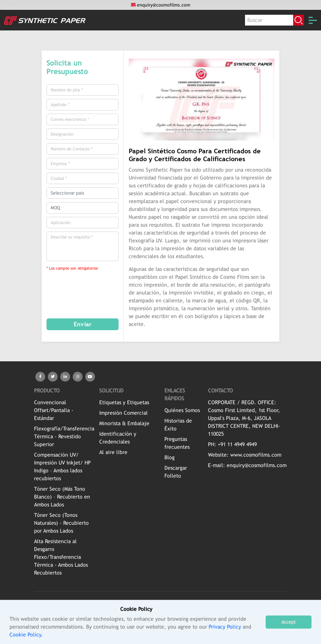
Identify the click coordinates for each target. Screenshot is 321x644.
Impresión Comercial (123, 413)
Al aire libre (113, 452)
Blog (170, 457)
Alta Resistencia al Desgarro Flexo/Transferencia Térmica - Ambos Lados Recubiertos (61, 557)
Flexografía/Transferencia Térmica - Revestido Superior (64, 436)
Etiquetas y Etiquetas (124, 402)
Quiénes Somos (182, 410)
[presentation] (90, 290)
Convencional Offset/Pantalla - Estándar (54, 410)
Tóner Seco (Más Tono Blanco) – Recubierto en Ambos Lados (62, 497)
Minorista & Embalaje (124, 423)
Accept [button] (289, 622)
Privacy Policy (225, 627)
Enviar (83, 324)
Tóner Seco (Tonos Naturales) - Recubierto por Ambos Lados (61, 523)
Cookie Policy (25, 635)
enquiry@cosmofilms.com (161, 5)
